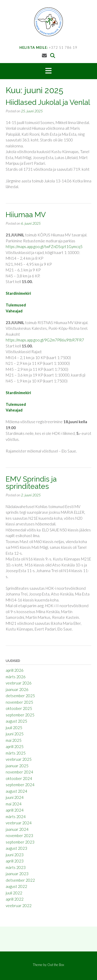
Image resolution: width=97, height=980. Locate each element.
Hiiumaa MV (26, 215)
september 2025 (20, 715)
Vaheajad (14, 311)
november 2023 (19, 835)
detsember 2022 (20, 880)
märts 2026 (16, 677)
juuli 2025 (14, 728)
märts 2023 (16, 867)
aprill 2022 (15, 899)
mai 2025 (14, 740)
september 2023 (20, 842)
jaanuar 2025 (17, 766)
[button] (48, 71)
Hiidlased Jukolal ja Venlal (48, 102)
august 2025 (16, 721)
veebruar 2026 (19, 683)
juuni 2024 (15, 797)
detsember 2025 (20, 696)
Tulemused (16, 305)
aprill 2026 (15, 670)
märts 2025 (16, 753)
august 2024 (16, 791)
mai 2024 (14, 804)
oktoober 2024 (19, 778)
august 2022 (16, 886)
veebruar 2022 (19, 906)
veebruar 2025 (19, 759)
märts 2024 (16, 817)
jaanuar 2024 (17, 829)
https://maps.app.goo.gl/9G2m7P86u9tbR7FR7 (45, 340)
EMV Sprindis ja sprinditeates (31, 483)
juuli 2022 (14, 893)
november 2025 (19, 702)
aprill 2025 (15, 746)
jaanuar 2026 (17, 689)
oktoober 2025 (19, 708)
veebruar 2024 (19, 823)
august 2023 (16, 848)
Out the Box (56, 965)
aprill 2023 (15, 861)
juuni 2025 (15, 734)
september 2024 (20, 785)
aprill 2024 (15, 810)
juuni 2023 (15, 855)
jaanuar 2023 (17, 874)
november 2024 (19, 772)
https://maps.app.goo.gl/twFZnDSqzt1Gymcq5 (44, 246)
